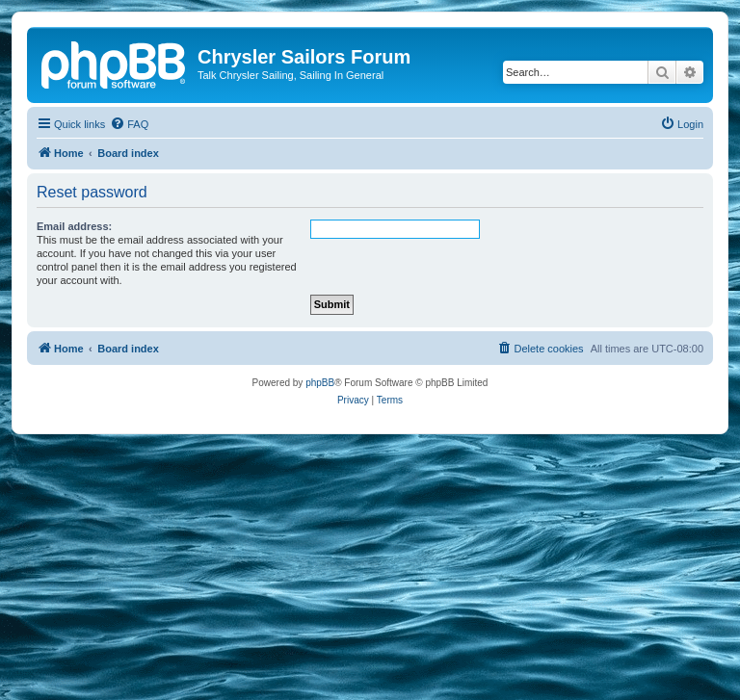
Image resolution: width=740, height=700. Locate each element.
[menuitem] (129, 124)
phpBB (320, 383)
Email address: (74, 226)
